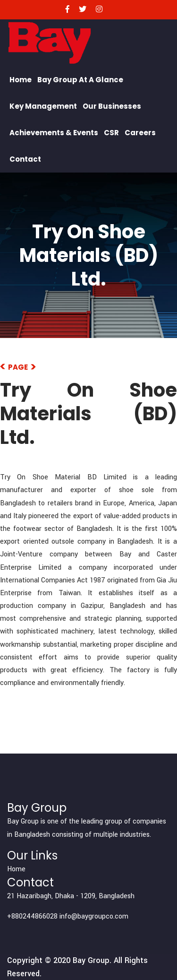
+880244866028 (32, 916)
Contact (25, 159)
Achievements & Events (54, 133)
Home (21, 80)
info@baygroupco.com (94, 916)
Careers (140, 133)
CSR (111, 133)
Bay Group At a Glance (80, 80)
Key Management (43, 106)
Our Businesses (112, 106)
